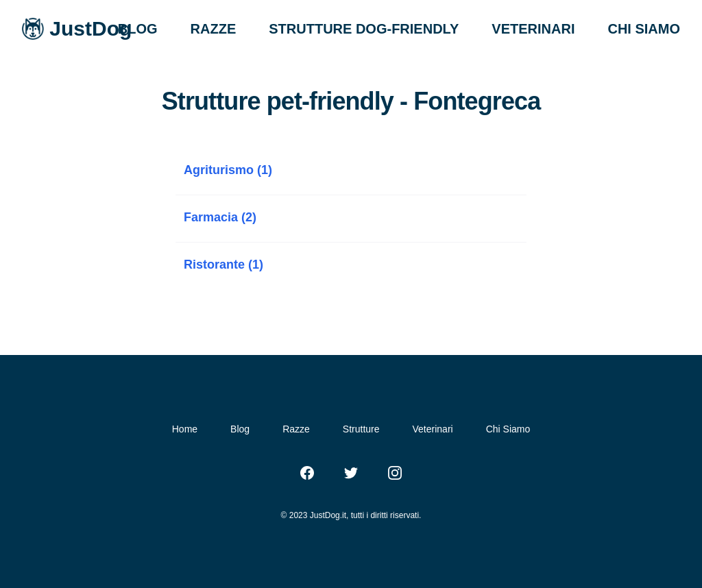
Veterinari (433, 429)
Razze (296, 429)
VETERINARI (533, 29)
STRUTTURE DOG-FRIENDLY (364, 29)
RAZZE (214, 29)
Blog (240, 429)
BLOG (138, 29)
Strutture (361, 429)
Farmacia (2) (220, 217)
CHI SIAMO (644, 29)
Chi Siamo (508, 429)
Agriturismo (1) (228, 170)
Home (185, 429)
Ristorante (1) (223, 265)
